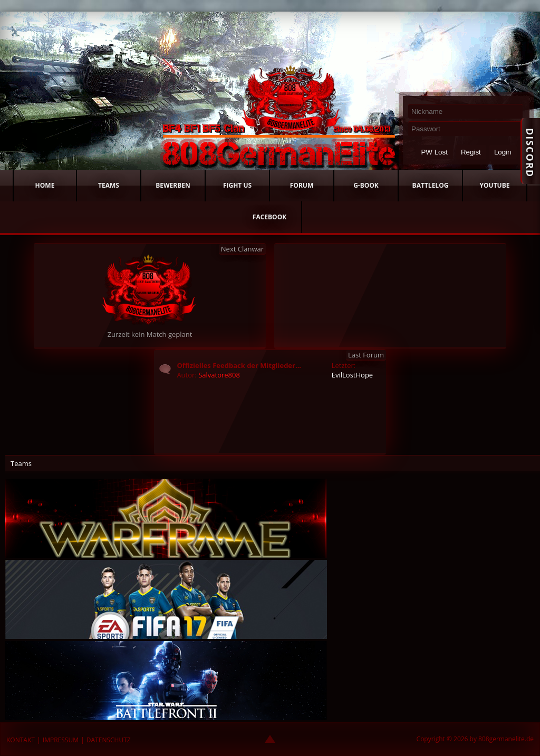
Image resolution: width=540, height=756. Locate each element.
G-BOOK (366, 185)
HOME (45, 185)
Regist (471, 152)
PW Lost (434, 152)
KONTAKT (21, 740)
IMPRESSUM (61, 740)
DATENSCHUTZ (109, 740)
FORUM (302, 185)
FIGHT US (237, 185)
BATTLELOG (431, 185)
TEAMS (109, 185)
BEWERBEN (173, 185)
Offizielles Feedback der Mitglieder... (239, 365)
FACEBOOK (269, 217)
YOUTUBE (495, 185)
